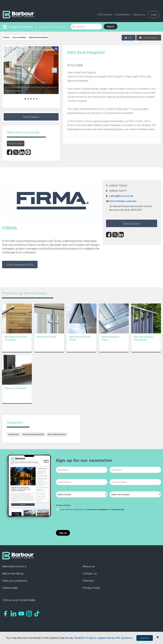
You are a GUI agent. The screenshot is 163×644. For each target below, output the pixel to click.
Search (111, 26)
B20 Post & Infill (46, 337)
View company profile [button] (20, 264)
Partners (88, 581)
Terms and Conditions (97, 510)
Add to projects (148, 38)
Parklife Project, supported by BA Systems (103, 638)
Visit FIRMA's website (123, 201)
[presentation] (80, 521)
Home (6, 37)
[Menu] (18, 27)
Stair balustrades (57, 434)
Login (154, 15)
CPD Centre (105, 15)
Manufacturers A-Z (14, 566)
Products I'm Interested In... (54, 27)
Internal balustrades (33, 434)
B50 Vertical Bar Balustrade (143, 338)
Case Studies (19, 37)
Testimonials (10, 588)
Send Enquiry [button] (31, 117)
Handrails (14, 434)
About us (89, 566)
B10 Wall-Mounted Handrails (16, 338)
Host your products (15, 581)
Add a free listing (13, 574)
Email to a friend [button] (16, 143)
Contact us (90, 574)
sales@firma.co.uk (121, 196)
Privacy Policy (63, 505)
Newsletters (123, 15)
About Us (139, 15)
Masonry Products (16, 388)
